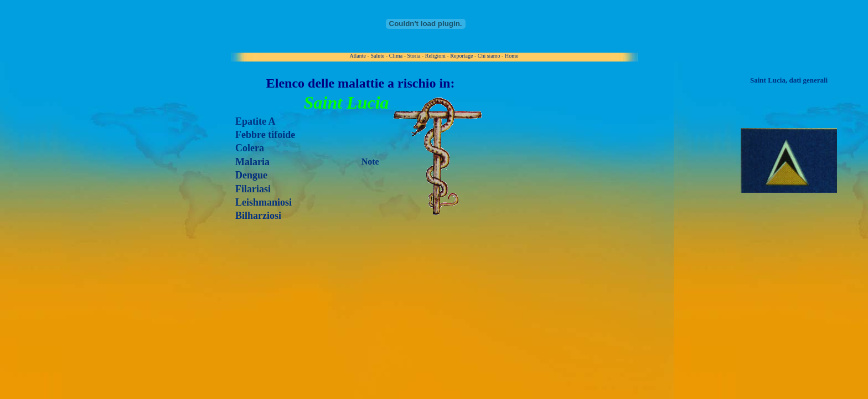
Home (512, 56)
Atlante (358, 56)
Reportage (461, 56)
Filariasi (253, 189)
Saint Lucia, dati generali (789, 80)
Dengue (251, 175)
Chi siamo (489, 56)
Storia (414, 56)
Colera (250, 148)
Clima (396, 56)
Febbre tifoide (265, 135)
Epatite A (255, 121)
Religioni (435, 56)
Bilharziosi (258, 216)
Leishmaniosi (263, 202)
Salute (377, 56)
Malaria (252, 162)
